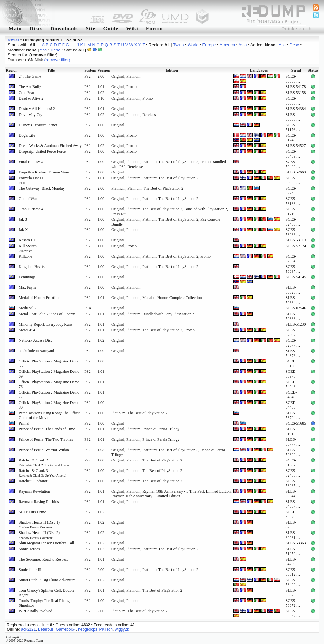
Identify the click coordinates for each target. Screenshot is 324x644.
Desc (294, 45)
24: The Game (30, 76)
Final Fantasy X (31, 162)
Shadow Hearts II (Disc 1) (39, 525)
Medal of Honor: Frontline (40, 298)
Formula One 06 (32, 180)
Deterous (46, 629)
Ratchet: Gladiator (33, 481)
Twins (178, 45)
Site (91, 29)
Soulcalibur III (30, 570)
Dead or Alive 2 (31, 98)
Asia (243, 45)
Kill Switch (28, 248)
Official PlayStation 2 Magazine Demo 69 (49, 374)
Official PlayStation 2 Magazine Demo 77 (49, 395)
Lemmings (27, 277)
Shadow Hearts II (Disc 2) (39, 535)
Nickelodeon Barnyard (36, 351)
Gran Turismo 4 (31, 209)
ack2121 (28, 629)
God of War (28, 199)
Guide (111, 29)
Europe (209, 45)
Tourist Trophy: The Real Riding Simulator (44, 603)
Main (15, 29)
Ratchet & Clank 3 (43, 473)
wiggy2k (122, 629)
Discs (36, 29)
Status (313, 70)
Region (12, 70)
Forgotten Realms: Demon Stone (44, 172)
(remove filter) (57, 60)
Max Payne (28, 287)
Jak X (23, 230)
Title (51, 70)
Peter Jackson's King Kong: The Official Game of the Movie (50, 415)
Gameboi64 (66, 629)
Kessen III (27, 240)
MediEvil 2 (28, 308)
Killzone (25, 256)
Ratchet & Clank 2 (45, 462)
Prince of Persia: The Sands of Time (47, 429)
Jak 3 (23, 219)
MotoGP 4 (27, 330)
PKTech (106, 629)
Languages (259, 70)
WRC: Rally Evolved (35, 611)
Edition (172, 70)
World (193, 45)
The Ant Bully (30, 87)
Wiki (132, 29)
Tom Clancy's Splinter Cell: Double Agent (46, 593)
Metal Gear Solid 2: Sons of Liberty (47, 314)
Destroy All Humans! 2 (37, 109)
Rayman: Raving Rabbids (39, 502)
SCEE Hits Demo (33, 512)
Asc (282, 45)
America (227, 45)
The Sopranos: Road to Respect (43, 559)
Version (104, 70)
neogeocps (88, 629)
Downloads (64, 29)
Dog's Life (27, 135)
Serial (296, 70)
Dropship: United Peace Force (42, 151)
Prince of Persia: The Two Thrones (46, 439)
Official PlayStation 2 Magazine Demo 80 (49, 405)
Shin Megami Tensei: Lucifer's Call (46, 543)
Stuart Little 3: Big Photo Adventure (47, 580)
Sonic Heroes (29, 549)
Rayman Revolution (34, 491)
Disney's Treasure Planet (38, 125)
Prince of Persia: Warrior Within (44, 450)
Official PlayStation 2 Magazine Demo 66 (49, 364)
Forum (155, 29)
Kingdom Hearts (32, 267)
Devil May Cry (31, 115)
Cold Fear (27, 93)
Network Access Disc (35, 340)
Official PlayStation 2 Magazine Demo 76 (49, 384)
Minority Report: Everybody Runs (46, 324)
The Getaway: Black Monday (42, 188)
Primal (24, 423)
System (90, 70)
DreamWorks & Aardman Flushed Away (50, 146)
